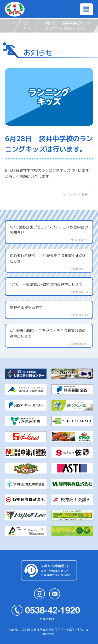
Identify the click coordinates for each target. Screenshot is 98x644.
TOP (10, 23)
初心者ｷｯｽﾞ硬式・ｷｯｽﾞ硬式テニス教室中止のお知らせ (48, 258)
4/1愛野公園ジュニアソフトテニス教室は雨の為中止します (48, 333)
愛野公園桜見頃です (26, 307)
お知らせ (27, 26)
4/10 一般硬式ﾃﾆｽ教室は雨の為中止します (46, 284)
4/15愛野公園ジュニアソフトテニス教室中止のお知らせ (49, 230)
